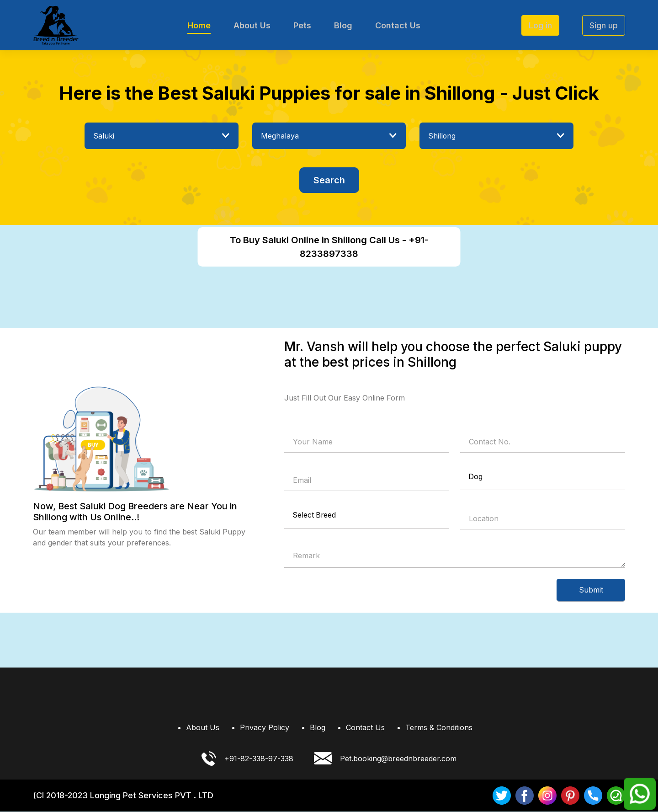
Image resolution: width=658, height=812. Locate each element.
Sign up (604, 25)
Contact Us (398, 25)
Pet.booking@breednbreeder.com (385, 759)
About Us (252, 25)
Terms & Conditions (439, 728)
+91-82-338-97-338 (247, 759)
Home (199, 25)
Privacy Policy (265, 728)
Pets (302, 25)
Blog (343, 25)
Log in (540, 25)
